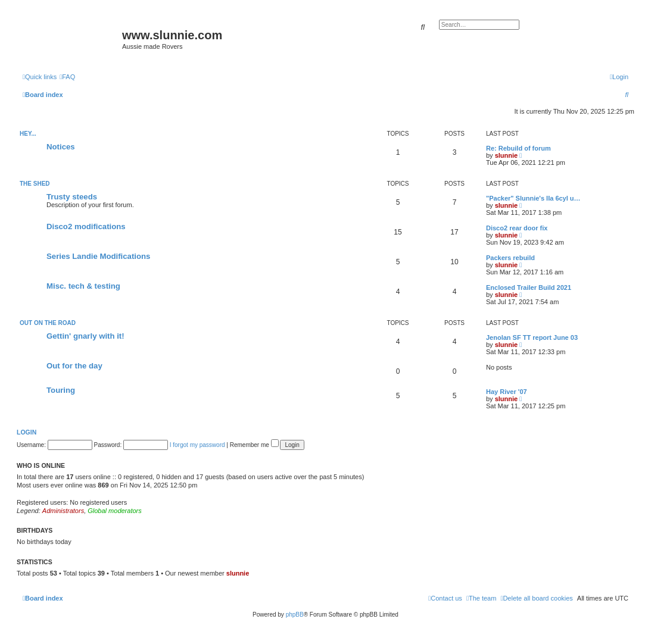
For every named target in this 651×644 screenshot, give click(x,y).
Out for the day (74, 366)
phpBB (295, 615)
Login (27, 432)
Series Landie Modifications (98, 256)
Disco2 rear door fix (517, 228)
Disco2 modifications (86, 226)
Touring (61, 390)
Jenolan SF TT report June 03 (532, 337)
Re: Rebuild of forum (518, 148)
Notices (61, 147)
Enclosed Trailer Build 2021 (529, 287)
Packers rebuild (510, 258)
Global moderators (115, 511)
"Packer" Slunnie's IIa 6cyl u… (533, 198)
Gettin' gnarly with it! (85, 336)
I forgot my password (197, 445)
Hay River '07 (507, 392)
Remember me (254, 445)
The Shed (35, 184)
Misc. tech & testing (83, 286)
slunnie (507, 155)
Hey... (28, 134)
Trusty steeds (72, 197)
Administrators (63, 511)
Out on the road (48, 323)
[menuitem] (67, 77)
